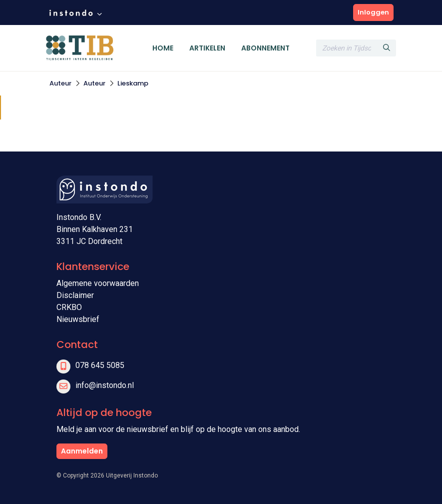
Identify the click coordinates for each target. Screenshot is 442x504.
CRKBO (69, 307)
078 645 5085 (100, 365)
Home (163, 48)
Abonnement (265, 48)
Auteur (60, 83)
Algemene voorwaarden (98, 283)
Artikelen (207, 48)
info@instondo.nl (105, 385)
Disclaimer (75, 295)
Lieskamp (133, 83)
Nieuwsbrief (78, 319)
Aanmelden (82, 451)
